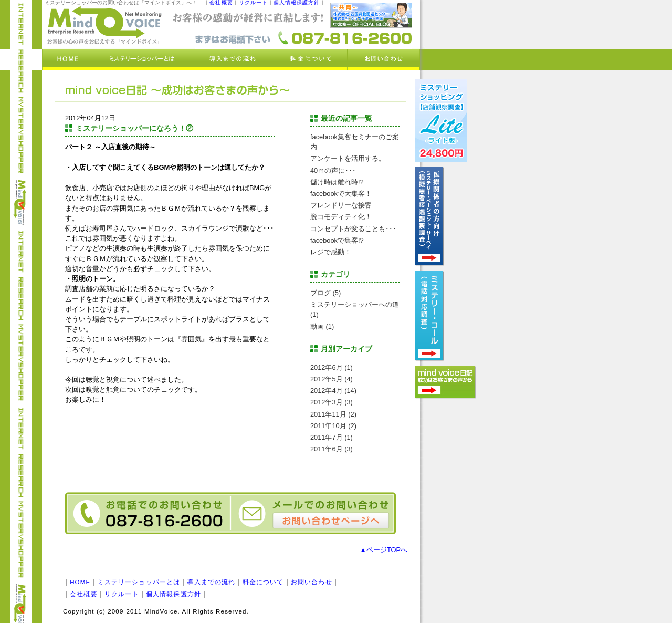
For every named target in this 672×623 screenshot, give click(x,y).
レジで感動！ (331, 252)
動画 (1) (322, 326)
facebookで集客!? (337, 240)
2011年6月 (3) (332, 449)
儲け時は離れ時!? (337, 182)
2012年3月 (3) (332, 402)
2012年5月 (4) (332, 379)
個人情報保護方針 (174, 594)
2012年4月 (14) (333, 391)
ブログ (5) (325, 293)
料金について (263, 582)
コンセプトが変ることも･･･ (353, 229)
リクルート (122, 594)
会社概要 (84, 594)
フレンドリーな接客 (341, 205)
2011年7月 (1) (332, 437)
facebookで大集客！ (341, 194)
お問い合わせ (312, 582)
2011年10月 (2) (333, 426)
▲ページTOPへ (384, 550)
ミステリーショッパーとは (139, 582)
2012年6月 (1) (332, 367)
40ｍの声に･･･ (333, 170)
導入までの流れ (211, 582)
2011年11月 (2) (333, 414)
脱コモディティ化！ (341, 217)
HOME (80, 582)
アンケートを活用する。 (348, 158)
